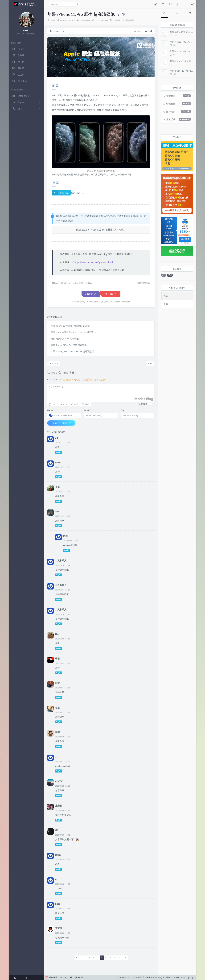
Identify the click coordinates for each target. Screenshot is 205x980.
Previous (54, 364)
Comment (77, 380)
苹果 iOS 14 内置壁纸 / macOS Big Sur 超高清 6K (73, 332)
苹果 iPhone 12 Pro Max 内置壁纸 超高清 (70, 326)
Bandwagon (159, 977)
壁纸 (170, 275)
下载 (166, 304)
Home (54, 31)
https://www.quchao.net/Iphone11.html (94, 262)
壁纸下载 (64, 193)
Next (150, 364)
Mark (53, 20)
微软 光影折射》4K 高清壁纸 (65, 339)
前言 (166, 296)
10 (110, 958)
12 (120, 958)
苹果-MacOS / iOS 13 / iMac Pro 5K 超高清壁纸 (72, 351)
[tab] (164, 13)
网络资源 (130, 20)
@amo (66, 545)
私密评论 (143, 404)
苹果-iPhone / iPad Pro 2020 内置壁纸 (69, 345)
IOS (164, 275)
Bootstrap (127, 977)
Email (87, 410)
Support (110, 294)
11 (115, 958)
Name (51, 410)
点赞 (91, 294)
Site (123, 410)
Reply (58, 452)
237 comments (102, 20)
